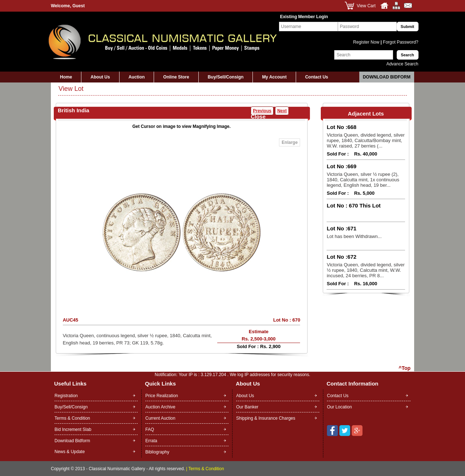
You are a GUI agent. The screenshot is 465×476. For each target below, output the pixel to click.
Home (66, 77)
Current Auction (160, 418)
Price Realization (162, 396)
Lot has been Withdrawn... (354, 236)
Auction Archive (160, 407)
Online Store (176, 77)
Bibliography (157, 452)
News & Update (70, 452)
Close (258, 116)
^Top (405, 368)
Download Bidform (387, 77)
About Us (100, 77)
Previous (262, 111)
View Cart (366, 6)
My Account (274, 77)
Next (282, 111)
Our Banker (247, 407)
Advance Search (402, 64)
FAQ (150, 429)
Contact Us (317, 77)
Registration (66, 396)
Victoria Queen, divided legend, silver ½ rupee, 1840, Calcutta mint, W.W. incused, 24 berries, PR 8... (365, 270)
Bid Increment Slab (73, 429)
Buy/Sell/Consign (226, 77)
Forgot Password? (400, 42)
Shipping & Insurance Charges (266, 418)
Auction (137, 77)
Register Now (367, 42)
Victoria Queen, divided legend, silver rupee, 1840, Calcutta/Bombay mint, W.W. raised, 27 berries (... (365, 140)
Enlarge (290, 142)
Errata (151, 441)
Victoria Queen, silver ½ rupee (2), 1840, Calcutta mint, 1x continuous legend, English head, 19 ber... (363, 180)
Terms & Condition (72, 418)
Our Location (339, 407)
